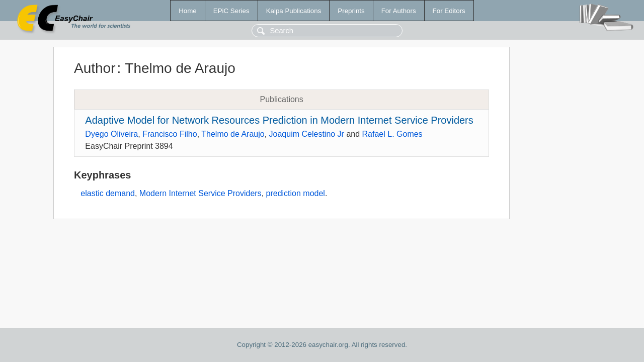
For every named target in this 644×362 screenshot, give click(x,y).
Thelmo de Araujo (233, 134)
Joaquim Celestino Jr (307, 134)
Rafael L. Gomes (392, 134)
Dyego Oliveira (111, 134)
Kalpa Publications (294, 11)
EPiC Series (231, 11)
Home (188, 11)
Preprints (351, 11)
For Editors (449, 11)
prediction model (296, 193)
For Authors (399, 11)
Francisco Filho (170, 134)
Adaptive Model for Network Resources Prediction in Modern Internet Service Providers (279, 120)
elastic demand (108, 193)
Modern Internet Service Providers (200, 193)
